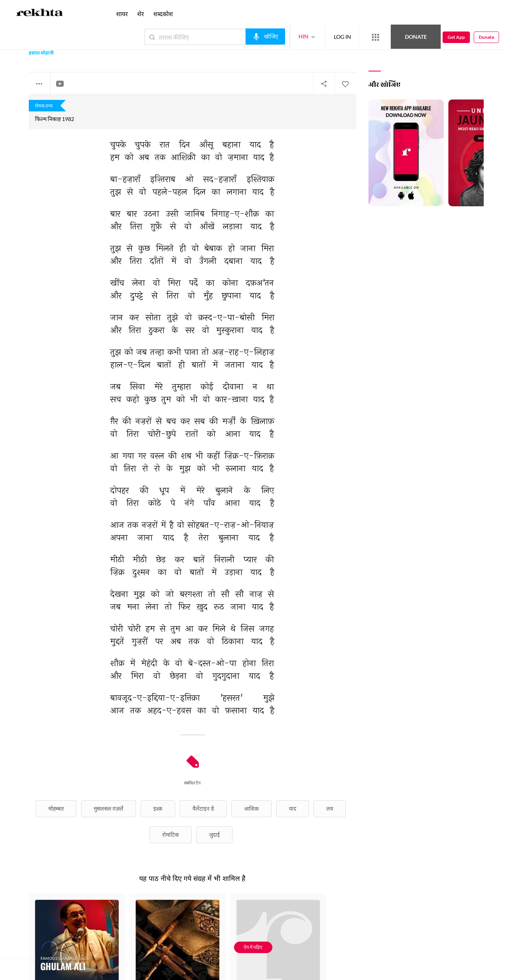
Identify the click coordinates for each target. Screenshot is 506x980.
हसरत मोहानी (41, 54)
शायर (122, 14)
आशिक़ (251, 808)
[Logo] (40, 14)
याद (293, 808)
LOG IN (343, 37)
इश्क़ (158, 808)
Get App (456, 37)
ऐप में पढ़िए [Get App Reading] (253, 947)
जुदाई (214, 835)
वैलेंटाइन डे (203, 808)
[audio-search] (265, 36)
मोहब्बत (56, 808)
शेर (141, 14)
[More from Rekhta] (375, 37)
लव (330, 808)
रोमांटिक (171, 835)
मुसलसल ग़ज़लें (109, 808)
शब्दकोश (163, 14)
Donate (416, 37)
